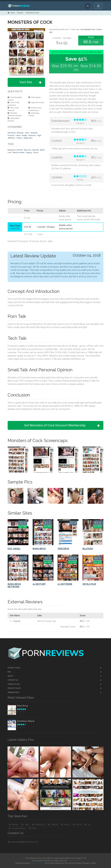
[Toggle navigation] (98, 6)
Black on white (19, 152)
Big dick (36, 150)
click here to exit (37, 863)
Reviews (20, 13)
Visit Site (31, 82)
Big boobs (14, 825)
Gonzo (36, 152)
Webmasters (14, 692)
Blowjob (20, 133)
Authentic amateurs (18, 828)
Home (11, 13)
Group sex (53, 825)
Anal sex (77, 825)
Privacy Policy (14, 688)
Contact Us (13, 680)
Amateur (34, 133)
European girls (39, 825)
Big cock (28, 150)
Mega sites (28, 138)
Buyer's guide (14, 668)
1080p (25, 825)
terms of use (73, 861)
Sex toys (65, 825)
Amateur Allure (26, 721)
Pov (88, 825)
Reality (24, 135)
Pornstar (11, 135)
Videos (19, 138)
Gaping (29, 152)
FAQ (9, 672)
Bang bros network (15, 150)
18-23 (27, 133)
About (11, 676)
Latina (18, 135)
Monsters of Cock (33, 13)
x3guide (17, 621)
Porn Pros (23, 706)
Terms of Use (14, 684)
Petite (33, 828)
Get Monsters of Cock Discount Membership (62, 425)
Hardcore (32, 135)
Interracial (12, 133)
